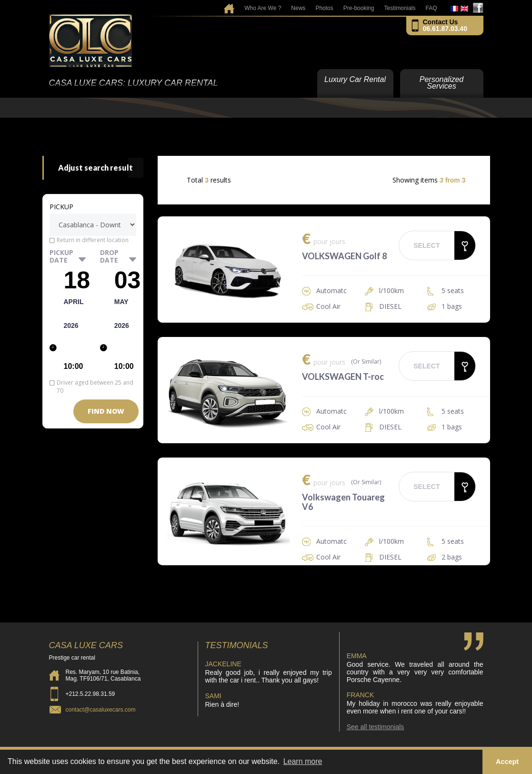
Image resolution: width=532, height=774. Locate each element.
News (298, 8)
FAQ (431, 8)
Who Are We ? (263, 8)
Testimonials (400, 8)
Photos (324, 8)
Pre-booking (359, 8)
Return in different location (93, 240)
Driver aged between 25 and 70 (95, 387)
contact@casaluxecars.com (101, 710)
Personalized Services (442, 83)
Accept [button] (507, 762)
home (229, 5)
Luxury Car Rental (355, 79)
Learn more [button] (303, 761)
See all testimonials (376, 727)
